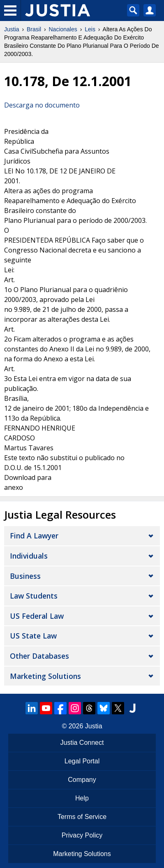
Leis (90, 29)
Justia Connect (82, 743)
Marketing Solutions (45, 676)
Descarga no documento (42, 105)
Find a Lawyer (34, 536)
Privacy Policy (82, 835)
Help (82, 798)
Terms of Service (82, 817)
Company (82, 780)
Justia (12, 29)
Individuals (29, 556)
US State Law (33, 636)
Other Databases (39, 656)
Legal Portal (82, 761)
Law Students (34, 596)
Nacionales (63, 29)
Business (25, 576)
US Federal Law (37, 616)
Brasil (34, 29)
